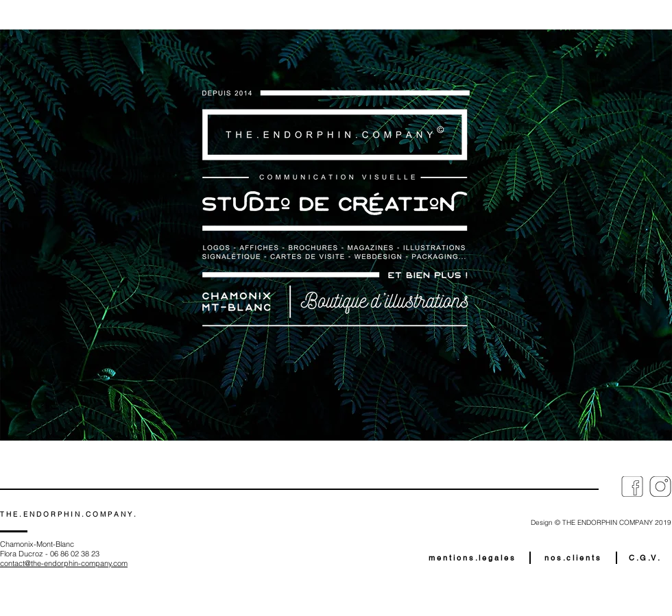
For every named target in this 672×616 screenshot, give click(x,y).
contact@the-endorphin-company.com (64, 563)
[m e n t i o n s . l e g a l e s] (471, 558)
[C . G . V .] (644, 558)
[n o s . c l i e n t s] (572, 558)
